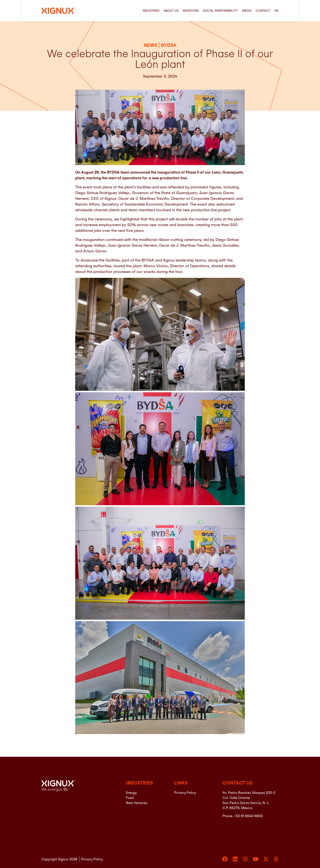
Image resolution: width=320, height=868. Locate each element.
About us (171, 11)
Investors (191, 11)
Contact (263, 11)
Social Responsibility (220, 11)
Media (247, 11)
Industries (151, 11)
